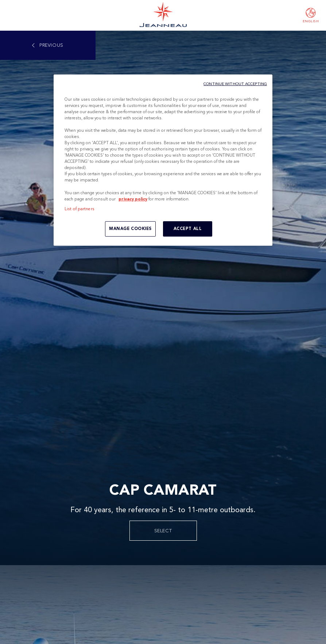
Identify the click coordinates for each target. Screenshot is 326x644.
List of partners (79, 209)
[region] (163, 160)
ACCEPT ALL (188, 229)
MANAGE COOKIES (130, 229)
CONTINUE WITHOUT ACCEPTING (235, 84)
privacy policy (133, 199)
